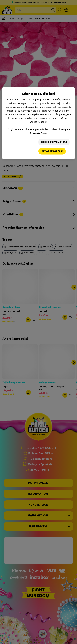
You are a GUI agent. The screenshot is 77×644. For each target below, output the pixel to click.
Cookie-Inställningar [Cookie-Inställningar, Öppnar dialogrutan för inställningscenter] (54, 142)
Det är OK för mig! (52, 151)
